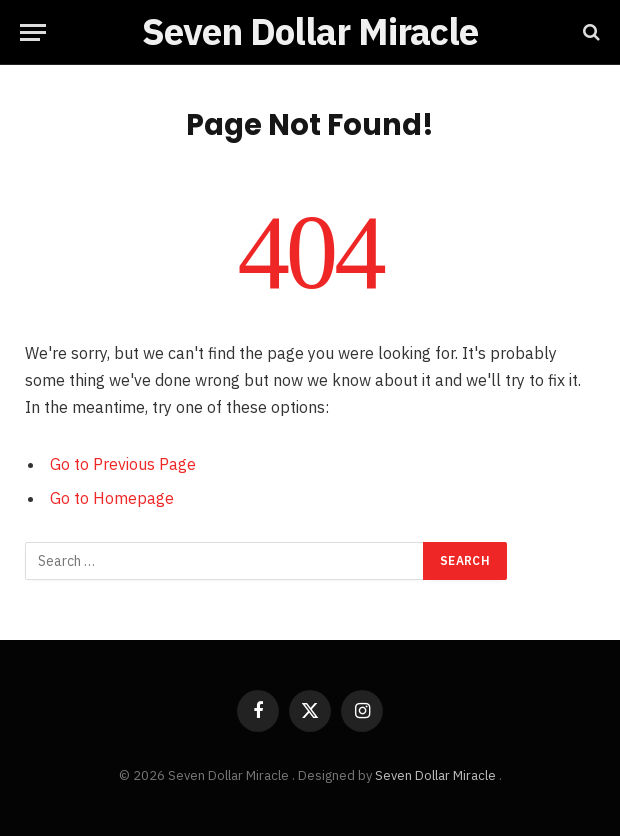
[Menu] (33, 32)
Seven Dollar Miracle (437, 775)
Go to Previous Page (123, 464)
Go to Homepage (112, 498)
